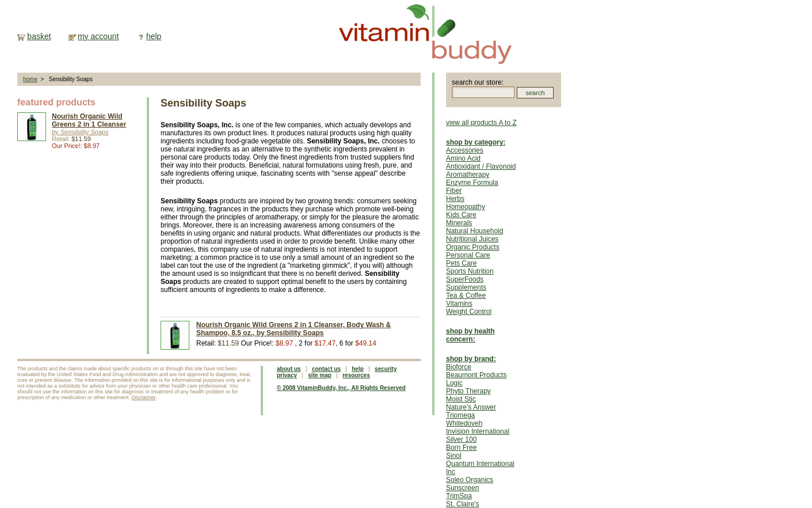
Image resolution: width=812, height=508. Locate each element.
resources (356, 375)
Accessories (465, 150)
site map (320, 375)
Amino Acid (463, 158)
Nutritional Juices (472, 239)
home (30, 79)
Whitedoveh (464, 423)
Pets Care (461, 263)
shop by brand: (471, 359)
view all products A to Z (481, 123)
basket (39, 36)
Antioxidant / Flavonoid (481, 166)
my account (98, 36)
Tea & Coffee (466, 295)
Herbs (455, 199)
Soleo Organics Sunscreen (470, 484)
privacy (287, 375)
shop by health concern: (470, 335)
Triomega (460, 415)
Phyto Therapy (468, 391)
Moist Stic (461, 399)
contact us (326, 369)
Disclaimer (144, 397)
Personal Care (468, 255)
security (386, 369)
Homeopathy (466, 207)
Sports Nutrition (470, 271)
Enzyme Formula (472, 183)
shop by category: (476, 142)
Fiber (454, 191)
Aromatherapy (468, 175)
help (154, 36)
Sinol (454, 456)
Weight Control (469, 312)
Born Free (461, 448)
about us (289, 369)
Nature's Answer (471, 407)
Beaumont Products (476, 375)
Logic (454, 383)
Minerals (459, 223)
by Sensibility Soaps (80, 132)
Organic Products (473, 247)
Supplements (466, 287)
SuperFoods (465, 279)
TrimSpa (459, 496)
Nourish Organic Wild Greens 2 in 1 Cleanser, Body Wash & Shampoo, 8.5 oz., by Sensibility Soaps (293, 329)
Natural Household (474, 231)
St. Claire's (463, 504)
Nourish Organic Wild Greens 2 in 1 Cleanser (89, 120)
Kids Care (461, 215)
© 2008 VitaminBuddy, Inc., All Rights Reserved (341, 388)
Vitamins (459, 304)
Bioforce (459, 367)
